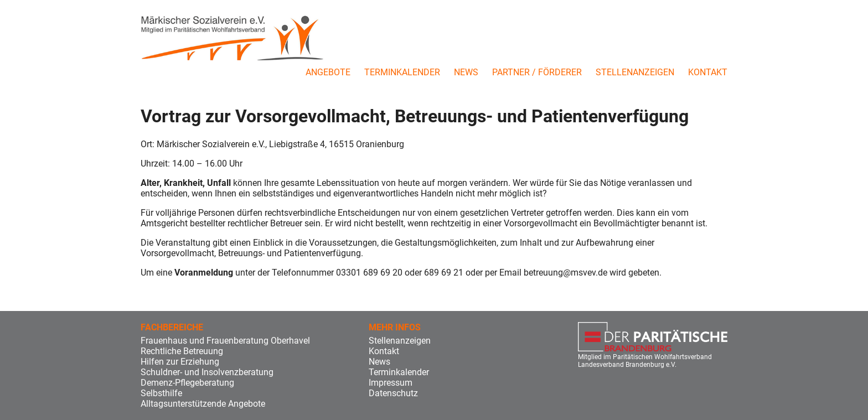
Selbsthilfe (161, 393)
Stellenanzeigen (635, 72)
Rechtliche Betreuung (182, 351)
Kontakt (708, 72)
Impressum (391, 383)
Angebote (328, 72)
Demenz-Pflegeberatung (187, 383)
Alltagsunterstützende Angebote (203, 404)
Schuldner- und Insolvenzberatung (207, 372)
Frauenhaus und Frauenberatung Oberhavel (225, 341)
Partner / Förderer (537, 72)
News (466, 72)
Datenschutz (393, 393)
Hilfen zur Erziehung (180, 362)
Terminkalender (402, 72)
